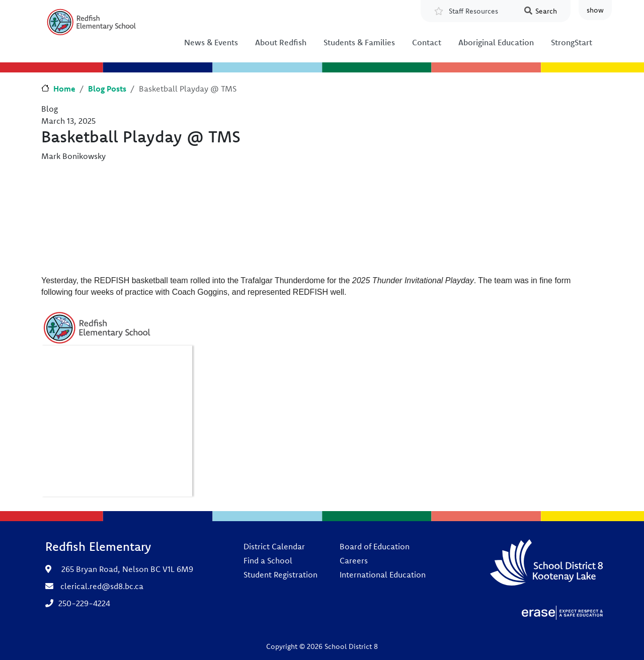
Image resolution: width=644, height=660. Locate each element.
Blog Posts (107, 89)
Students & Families (359, 42)
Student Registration (280, 574)
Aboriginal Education (496, 42)
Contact (427, 42)
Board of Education (375, 546)
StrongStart (572, 42)
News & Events (211, 42)
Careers (354, 560)
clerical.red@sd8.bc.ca (102, 586)
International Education (383, 574)
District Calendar (274, 546)
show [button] (595, 10)
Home (64, 89)
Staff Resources (473, 11)
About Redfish (281, 42)
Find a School (268, 560)
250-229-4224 (84, 603)
